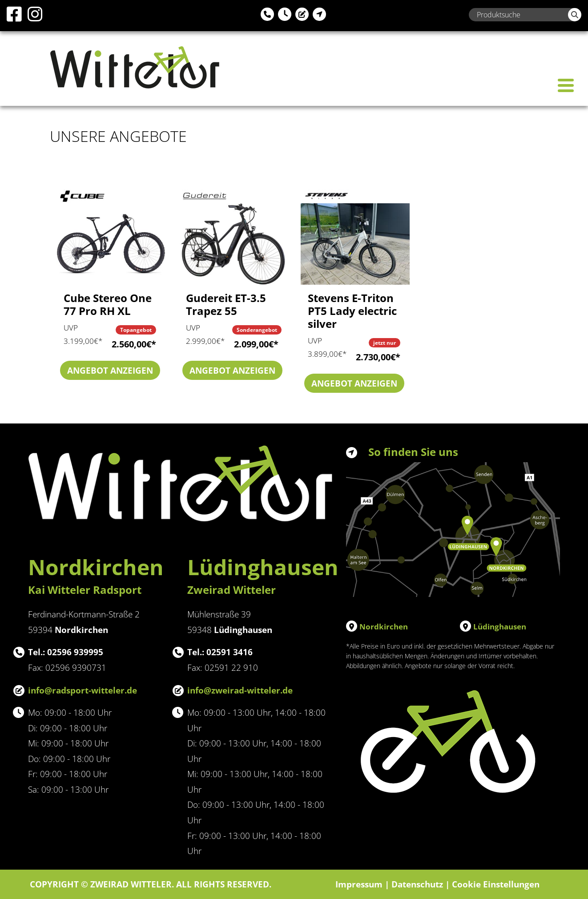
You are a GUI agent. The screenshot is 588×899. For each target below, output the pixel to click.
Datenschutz (417, 884)
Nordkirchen (384, 627)
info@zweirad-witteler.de (240, 690)
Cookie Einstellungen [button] (496, 884)
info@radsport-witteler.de (83, 690)
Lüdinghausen (500, 627)
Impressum (359, 884)
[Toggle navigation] (566, 85)
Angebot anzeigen (110, 370)
